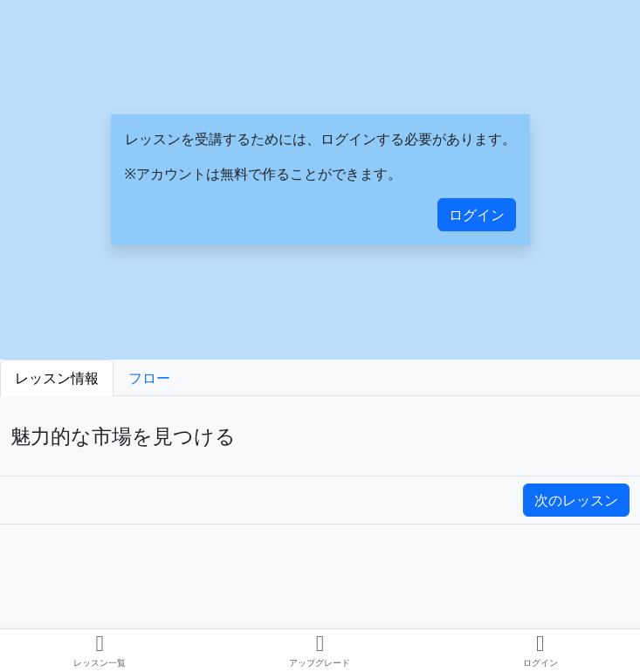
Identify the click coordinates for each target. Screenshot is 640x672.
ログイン (477, 215)
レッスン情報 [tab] (57, 378)
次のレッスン (576, 500)
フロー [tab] (149, 378)
